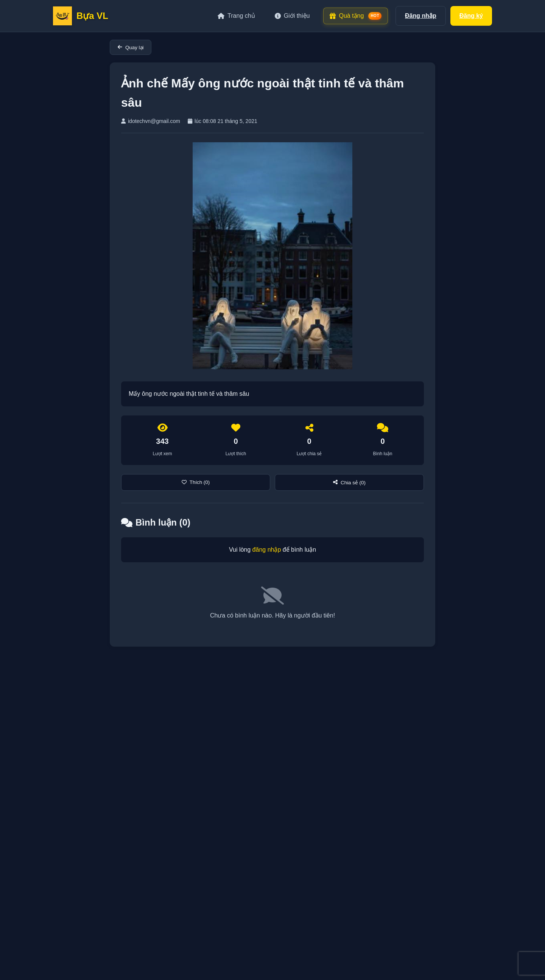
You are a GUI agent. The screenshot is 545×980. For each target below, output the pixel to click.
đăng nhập (267, 550)
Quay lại (131, 47)
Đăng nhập (421, 16)
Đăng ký (471, 16)
